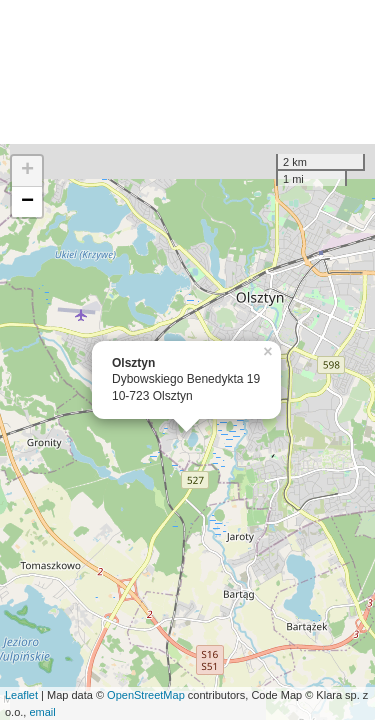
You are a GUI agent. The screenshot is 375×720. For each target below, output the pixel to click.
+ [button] (27, 171)
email (42, 712)
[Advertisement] (187, 72)
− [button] (27, 202)
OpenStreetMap (146, 695)
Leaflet (21, 695)
